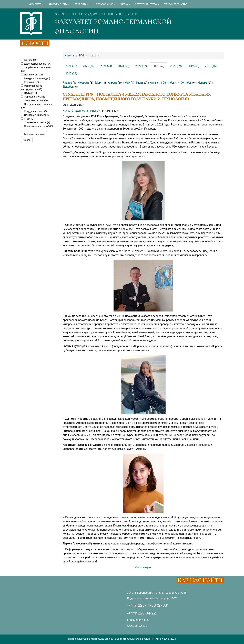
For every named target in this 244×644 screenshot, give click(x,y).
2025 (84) (89, 66)
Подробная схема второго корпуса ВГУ (152, 598)
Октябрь (186, 83)
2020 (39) (176, 66)
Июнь (140, 83)
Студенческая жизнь (85, 111)
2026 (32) (71, 66)
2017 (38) (71, 74)
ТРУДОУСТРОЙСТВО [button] (177, 4)
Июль (153, 83)
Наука (67, 111)
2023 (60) (124, 66)
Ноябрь (202, 83)
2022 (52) (141, 66)
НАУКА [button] (125, 4)
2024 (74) (106, 66)
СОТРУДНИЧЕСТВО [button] (147, 4)
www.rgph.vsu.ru (137, 626)
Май (127, 83)
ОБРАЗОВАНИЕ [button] (105, 4)
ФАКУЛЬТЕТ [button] (36, 4)
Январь (67, 83)
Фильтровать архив (34, 134)
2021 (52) (159, 66)
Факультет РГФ (75, 56)
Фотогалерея (143, 567)
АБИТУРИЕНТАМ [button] (59, 4)
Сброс (27, 140)
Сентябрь (169, 83)
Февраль (84, 83)
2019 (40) (193, 66)
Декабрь (68, 87)
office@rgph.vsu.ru (138, 620)
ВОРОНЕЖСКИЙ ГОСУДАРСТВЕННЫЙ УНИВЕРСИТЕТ (97, 14)
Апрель (113, 83)
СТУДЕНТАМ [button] (83, 4)
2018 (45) (211, 66)
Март (99, 83)
